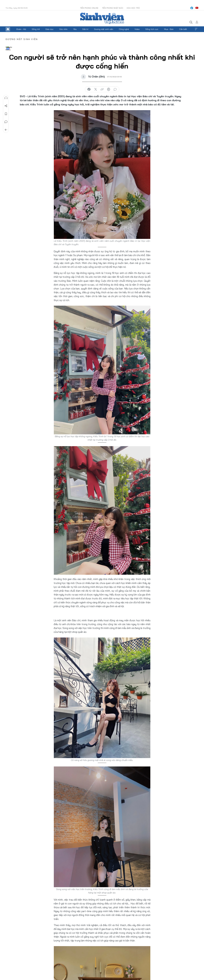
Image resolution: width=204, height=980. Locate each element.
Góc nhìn (63, 29)
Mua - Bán (169, 29)
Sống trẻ (36, 29)
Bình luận (6, 122)
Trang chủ (8, 29)
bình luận (115, 89)
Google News (8, 48)
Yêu (75, 29)
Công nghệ (124, 29)
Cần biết (183, 29)
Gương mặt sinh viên (104, 29)
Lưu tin (6, 114)
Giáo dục (49, 29)
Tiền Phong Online (89, 8)
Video (137, 29)
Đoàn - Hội (21, 29)
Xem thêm (196, 29)
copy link (102, 89)
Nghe (6, 98)
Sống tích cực (152, 29)
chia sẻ (89, 89)
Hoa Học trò (133, 8)
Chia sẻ (6, 106)
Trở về (6, 130)
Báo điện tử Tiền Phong (102, 18)
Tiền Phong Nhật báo (113, 8)
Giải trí (85, 29)
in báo (109, 89)
